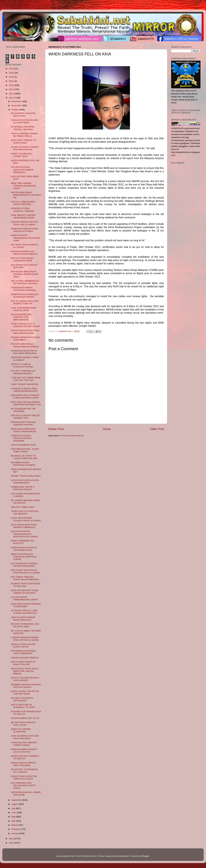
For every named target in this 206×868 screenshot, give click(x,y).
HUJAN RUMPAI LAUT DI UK (25, 718)
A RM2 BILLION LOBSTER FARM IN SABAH (24, 744)
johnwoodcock (122, 856)
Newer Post (56, 429)
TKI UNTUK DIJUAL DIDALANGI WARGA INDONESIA (22, 170)
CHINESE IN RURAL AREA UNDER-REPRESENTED (24, 390)
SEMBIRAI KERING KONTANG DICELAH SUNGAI (26, 686)
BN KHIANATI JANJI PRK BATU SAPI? (23, 115)
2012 (12, 98)
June (14, 813)
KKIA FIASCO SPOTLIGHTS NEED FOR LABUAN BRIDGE (25, 671)
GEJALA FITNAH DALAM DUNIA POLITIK (23, 645)
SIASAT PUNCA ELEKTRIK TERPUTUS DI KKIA (24, 778)
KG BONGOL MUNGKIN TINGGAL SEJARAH (23, 128)
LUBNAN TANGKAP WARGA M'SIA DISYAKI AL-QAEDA (25, 639)
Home (107, 429)
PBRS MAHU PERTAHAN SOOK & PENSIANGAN (24, 430)
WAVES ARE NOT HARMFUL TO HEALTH (25, 757)
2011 (12, 839)
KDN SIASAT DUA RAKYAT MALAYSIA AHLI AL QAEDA (26, 571)
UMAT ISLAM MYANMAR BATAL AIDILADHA (23, 619)
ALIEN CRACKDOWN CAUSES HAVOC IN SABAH (26, 519)
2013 (12, 94)
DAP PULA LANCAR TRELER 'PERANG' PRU (25, 417)
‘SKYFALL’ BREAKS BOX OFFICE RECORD (23, 203)
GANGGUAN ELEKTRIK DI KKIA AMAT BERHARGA (24, 352)
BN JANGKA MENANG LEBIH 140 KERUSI (25, 502)
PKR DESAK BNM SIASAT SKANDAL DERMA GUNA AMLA (24, 274)
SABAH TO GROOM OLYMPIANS (21, 730)
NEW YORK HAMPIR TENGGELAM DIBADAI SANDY (23, 186)
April (14, 821)
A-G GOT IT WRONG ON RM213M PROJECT (23, 372)
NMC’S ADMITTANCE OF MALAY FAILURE (23, 663)
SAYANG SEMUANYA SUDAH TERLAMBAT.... (25, 339)
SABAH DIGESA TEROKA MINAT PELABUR (23, 764)
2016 (12, 81)
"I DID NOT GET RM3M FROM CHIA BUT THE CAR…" (26, 379)
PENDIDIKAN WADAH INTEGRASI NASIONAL (24, 289)
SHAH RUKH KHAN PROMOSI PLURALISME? (26, 605)
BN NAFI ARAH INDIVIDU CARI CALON (23, 724)
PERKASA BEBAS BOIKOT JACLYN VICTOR (24, 751)
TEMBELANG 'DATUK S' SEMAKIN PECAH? (23, 488)
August (15, 804)
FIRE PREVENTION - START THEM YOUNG (25, 450)
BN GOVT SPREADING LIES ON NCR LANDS (25, 625)
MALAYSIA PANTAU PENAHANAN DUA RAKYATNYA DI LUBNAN (24, 534)
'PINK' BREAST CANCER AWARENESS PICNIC (23, 216)
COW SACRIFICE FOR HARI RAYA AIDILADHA (25, 737)
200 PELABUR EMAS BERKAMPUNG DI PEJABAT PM (26, 195)
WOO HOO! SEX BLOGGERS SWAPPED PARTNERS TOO (26, 403)
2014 (12, 89)
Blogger (146, 856)
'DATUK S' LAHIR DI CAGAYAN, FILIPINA (22, 365)
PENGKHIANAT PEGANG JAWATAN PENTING (23, 423)
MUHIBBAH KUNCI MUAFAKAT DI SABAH (23, 464)
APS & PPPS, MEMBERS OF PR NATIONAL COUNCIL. (25, 282)
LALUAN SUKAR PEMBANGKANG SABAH (24, 598)
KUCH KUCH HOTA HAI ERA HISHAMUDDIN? (25, 481)
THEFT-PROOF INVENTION (25, 384)
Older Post (157, 429)
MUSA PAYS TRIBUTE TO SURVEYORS (24, 141)
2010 (12, 843)
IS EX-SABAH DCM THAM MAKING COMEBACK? (24, 526)
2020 (12, 69)
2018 (12, 77)
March (15, 825)
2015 (12, 85)
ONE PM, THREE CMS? (23, 507)
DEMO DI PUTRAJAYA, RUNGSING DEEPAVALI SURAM (24, 557)
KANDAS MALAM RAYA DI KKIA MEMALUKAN (24, 549)
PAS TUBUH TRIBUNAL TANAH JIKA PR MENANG (25, 578)
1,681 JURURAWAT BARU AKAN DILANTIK (24, 309)
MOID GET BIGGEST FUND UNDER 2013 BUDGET (24, 592)
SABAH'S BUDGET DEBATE (25, 658)
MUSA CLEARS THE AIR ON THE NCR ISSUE (25, 693)
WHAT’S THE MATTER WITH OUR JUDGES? (25, 679)
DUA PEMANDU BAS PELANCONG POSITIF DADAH (23, 785)
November (17, 106)
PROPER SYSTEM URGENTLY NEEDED (23, 210)
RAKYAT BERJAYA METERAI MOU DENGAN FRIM (25, 332)
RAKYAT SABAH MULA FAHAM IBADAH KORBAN (25, 345)
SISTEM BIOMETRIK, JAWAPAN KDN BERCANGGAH (21, 317)
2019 (12, 73)
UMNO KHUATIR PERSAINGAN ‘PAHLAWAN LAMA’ (26, 238)
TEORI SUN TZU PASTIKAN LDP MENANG (25, 513)
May (14, 817)
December (17, 101)
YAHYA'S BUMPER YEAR (23, 445)
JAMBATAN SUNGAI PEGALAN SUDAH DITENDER (21, 438)
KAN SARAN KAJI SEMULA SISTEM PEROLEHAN (24, 565)
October (16, 110)
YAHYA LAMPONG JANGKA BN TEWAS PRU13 (24, 135)
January (16, 833)
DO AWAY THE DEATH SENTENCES (22, 699)
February (16, 829)
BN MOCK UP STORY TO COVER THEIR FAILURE (24, 457)
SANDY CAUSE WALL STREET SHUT (22, 155)
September (17, 800)
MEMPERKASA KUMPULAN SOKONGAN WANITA (25, 296)
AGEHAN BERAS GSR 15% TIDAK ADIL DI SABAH (24, 223)
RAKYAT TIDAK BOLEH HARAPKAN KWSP (22, 259)
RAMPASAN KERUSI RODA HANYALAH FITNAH (24, 230)
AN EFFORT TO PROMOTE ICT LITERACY (24, 771)
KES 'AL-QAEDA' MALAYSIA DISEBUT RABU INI (25, 302)
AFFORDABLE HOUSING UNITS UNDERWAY (23, 652)
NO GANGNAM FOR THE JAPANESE (23, 410)
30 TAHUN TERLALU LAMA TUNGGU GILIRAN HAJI (24, 612)
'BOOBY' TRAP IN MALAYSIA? (26, 476)
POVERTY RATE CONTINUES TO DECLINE (26, 585)
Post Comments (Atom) (73, 436)
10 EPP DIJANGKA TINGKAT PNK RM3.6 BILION (25, 148)
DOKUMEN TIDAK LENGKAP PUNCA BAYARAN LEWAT (25, 396)
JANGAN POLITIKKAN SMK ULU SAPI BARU (24, 121)
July (14, 808)
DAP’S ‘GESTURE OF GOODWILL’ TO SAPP (23, 706)
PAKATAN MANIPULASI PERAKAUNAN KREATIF (24, 253)
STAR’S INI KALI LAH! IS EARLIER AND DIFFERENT (26, 325)
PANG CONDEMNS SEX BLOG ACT (23, 542)
